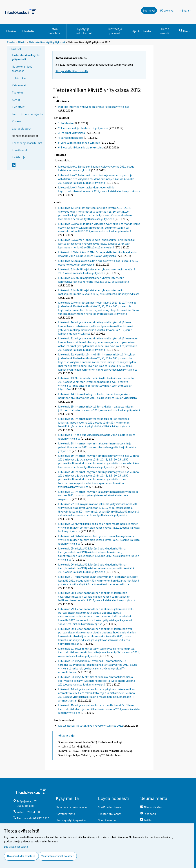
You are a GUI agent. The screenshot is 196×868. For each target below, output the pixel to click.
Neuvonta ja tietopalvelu (71, 807)
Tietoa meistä (165, 31)
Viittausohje (66, 735)
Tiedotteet (19, 107)
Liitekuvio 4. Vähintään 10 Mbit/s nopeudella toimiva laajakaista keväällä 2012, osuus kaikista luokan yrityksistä (97, 254)
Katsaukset (19, 85)
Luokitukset (20, 150)
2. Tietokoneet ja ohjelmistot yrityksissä (83, 128)
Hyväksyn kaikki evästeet (21, 856)
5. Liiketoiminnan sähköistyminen (79, 143)
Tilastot (22, 42)
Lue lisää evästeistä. (16, 847)
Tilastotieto (30, 31)
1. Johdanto (65, 123)
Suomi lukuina (107, 820)
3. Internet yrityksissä (72, 133)
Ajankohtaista (142, 31)
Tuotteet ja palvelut (115, 31)
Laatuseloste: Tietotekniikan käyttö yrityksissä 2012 (90, 725)
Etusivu (11, 31)
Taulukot (17, 92)
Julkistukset (20, 78)
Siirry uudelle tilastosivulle (72, 71)
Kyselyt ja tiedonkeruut (83, 31)
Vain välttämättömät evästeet (57, 856)
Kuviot (16, 100)
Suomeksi (149, 10)
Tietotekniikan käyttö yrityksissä (47, 42)
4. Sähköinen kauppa (71, 138)
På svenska (167, 10)
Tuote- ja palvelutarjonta (27, 114)
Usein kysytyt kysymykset (72, 820)
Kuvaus (17, 121)
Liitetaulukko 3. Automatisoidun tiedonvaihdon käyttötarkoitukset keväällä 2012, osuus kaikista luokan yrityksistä (99, 189)
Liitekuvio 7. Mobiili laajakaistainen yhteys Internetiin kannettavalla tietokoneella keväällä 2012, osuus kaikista (94, 280)
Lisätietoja (19, 157)
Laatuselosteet (22, 128)
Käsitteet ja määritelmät (27, 143)
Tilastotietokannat (110, 814)
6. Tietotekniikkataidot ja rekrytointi (81, 147)
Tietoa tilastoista (53, 31)
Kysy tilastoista (65, 814)
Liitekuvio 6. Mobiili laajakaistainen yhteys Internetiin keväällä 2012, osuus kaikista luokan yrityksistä (97, 271)
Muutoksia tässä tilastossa (22, 69)
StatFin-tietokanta (110, 807)
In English (185, 10)
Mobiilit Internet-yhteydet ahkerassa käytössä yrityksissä (94, 107)
